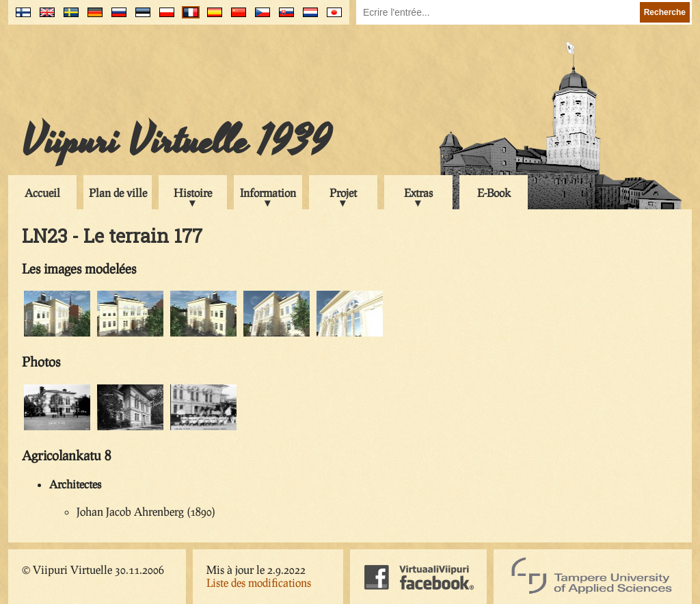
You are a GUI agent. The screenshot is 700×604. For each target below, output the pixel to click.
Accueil (42, 193)
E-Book (494, 193)
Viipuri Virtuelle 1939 (176, 142)
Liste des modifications (259, 582)
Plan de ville (118, 193)
